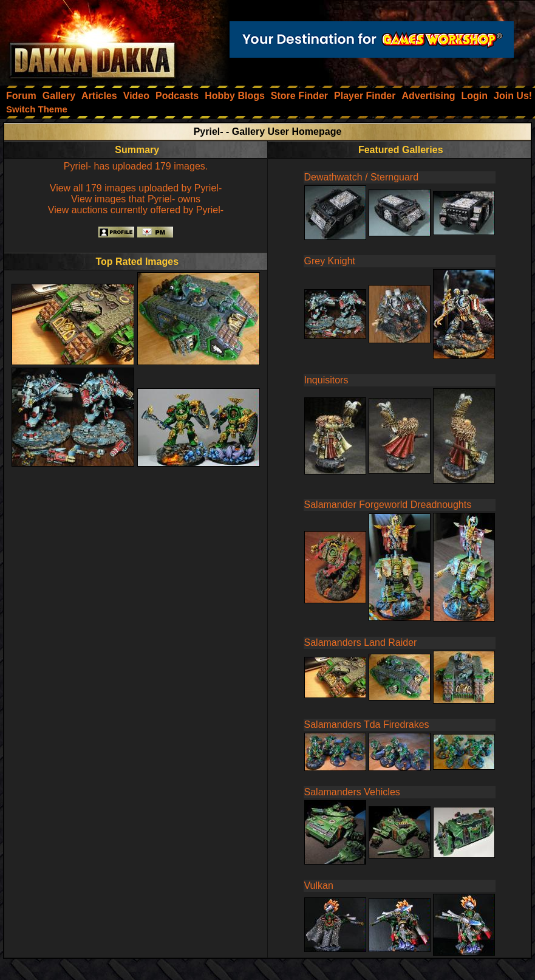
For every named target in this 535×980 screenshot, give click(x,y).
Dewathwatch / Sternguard (362, 177)
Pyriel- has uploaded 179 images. (136, 166)
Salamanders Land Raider (361, 642)
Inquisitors (326, 380)
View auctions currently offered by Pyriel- (136, 210)
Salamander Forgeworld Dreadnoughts (388, 505)
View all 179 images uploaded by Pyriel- (136, 188)
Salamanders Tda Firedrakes (367, 725)
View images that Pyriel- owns (136, 199)
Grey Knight (330, 261)
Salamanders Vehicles (352, 792)
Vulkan (319, 886)
